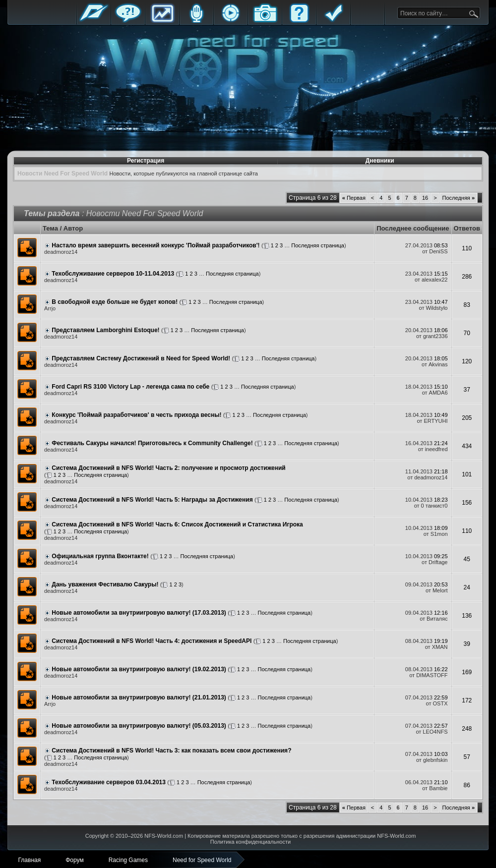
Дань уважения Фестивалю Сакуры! (105, 584)
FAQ (299, 21)
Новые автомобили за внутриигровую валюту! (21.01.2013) (139, 697)
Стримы (231, 21)
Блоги (196, 21)
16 (425, 198)
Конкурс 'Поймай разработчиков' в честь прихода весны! (136, 415)
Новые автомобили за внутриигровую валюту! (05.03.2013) (139, 726)
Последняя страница (318, 245)
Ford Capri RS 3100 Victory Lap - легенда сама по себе (130, 387)
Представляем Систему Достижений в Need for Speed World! (141, 358)
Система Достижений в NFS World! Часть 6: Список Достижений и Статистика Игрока (177, 524)
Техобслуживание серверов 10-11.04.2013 (113, 274)
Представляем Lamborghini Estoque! (105, 330)
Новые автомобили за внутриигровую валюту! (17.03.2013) (139, 613)
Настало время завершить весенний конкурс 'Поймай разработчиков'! (155, 245)
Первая (354, 198)
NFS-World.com (164, 836)
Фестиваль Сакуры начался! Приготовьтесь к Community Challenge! (152, 443)
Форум (128, 21)
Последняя (459, 198)
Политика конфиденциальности (250, 842)
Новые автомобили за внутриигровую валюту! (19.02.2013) (139, 669)
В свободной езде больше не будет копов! (115, 302)
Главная (94, 21)
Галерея (265, 21)
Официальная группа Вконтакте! (100, 556)
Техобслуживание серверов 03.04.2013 (109, 782)
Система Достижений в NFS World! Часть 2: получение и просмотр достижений (168, 468)
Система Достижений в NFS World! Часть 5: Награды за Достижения (152, 500)
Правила (333, 21)
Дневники (380, 161)
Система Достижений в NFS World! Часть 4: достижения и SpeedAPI (152, 641)
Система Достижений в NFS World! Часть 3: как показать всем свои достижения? (171, 751)
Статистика (162, 21)
